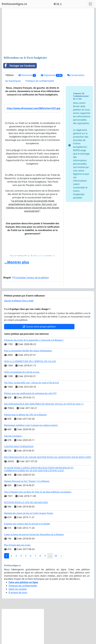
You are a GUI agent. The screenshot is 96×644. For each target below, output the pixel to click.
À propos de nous (18, 592)
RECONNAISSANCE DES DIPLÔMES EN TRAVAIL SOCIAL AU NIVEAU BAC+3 (44, 404)
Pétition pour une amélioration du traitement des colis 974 (30, 393)
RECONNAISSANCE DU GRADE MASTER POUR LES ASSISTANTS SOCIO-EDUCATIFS (48, 457)
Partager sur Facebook (19, 66)
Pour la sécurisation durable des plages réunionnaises (28, 351)
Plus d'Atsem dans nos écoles (17, 545)
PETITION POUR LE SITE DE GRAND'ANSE (26, 502)
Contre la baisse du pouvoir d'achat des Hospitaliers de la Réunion (34, 534)
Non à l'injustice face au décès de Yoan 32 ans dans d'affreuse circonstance (38, 492)
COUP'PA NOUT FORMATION (19, 446)
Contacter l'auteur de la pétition (31, 278)
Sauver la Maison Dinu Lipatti (19, 301)
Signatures (52, 75)
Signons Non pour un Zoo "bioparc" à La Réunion (27, 481)
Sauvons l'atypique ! (13, 436)
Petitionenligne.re (14, 4)
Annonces (27, 75)
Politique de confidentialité (40, 81)
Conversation (76, 75)
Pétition (10, 75)
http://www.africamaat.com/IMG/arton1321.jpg (33, 108)
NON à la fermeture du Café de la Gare (22, 372)
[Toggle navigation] (90, 4)
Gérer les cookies (18, 589)
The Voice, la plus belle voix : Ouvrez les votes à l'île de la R (31, 383)
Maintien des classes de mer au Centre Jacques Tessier (29, 513)
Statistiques (13, 81)
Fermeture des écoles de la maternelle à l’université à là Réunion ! (34, 340)
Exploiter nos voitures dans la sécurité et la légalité (27, 524)
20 (56, 556)
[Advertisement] (48, 32)
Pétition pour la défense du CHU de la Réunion (25, 415)
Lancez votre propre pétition (39, 327)
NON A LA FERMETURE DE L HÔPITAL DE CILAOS (30, 361)
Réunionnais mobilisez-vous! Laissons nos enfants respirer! (31, 425)
